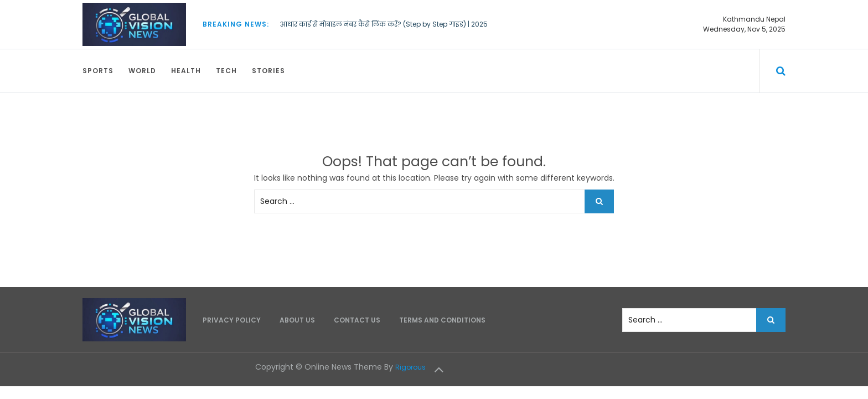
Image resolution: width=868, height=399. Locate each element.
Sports (98, 71)
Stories (268, 71)
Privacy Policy (232, 320)
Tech (226, 71)
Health (186, 71)
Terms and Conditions (442, 320)
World (142, 71)
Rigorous (410, 367)
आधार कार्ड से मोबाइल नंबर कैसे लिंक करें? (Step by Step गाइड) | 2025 (384, 24)
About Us (297, 320)
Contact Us (357, 320)
